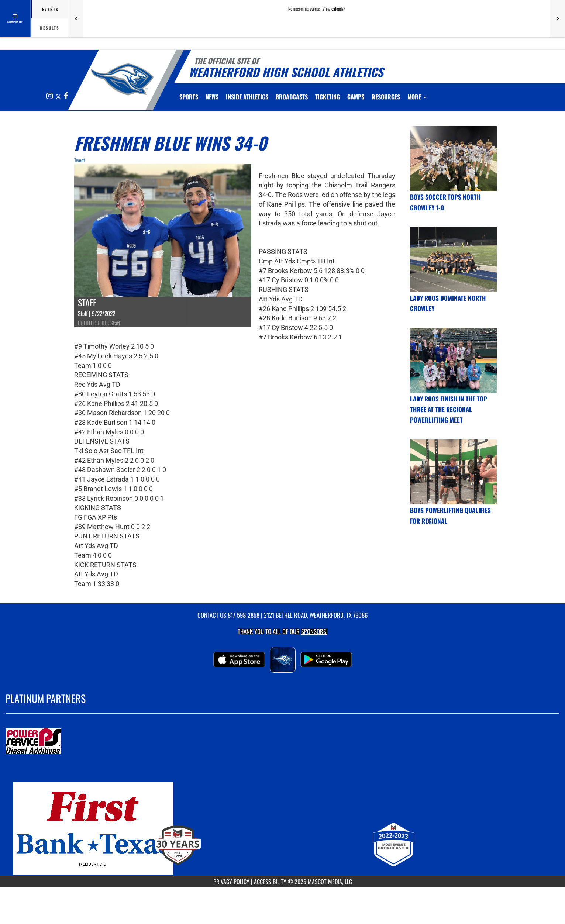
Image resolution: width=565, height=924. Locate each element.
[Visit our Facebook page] (66, 96)
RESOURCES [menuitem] (386, 97)
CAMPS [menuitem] (356, 97)
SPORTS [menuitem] (189, 97)
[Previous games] (76, 18)
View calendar (334, 9)
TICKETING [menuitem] (328, 97)
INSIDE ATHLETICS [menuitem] (247, 97)
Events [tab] (50, 9)
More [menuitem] (417, 97)
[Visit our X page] (59, 96)
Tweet (80, 160)
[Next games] (558, 18)
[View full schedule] (16, 18)
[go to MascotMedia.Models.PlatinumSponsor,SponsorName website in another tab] (282, 742)
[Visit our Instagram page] (50, 96)
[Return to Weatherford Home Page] (122, 79)
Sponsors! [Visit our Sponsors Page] (314, 631)
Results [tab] (50, 28)
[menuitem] (212, 97)
